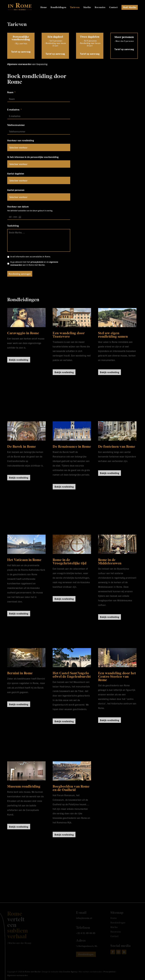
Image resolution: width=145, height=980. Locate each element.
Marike (87, 8)
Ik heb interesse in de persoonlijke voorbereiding (33, 157)
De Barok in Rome (22, 447)
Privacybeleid (109, 972)
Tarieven (75, 8)
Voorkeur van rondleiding (21, 140)
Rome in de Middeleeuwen (110, 562)
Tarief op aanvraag (21, 52)
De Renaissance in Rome (72, 447)
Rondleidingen (58, 8)
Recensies (100, 8)
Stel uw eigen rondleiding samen (113, 335)
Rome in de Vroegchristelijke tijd (70, 562)
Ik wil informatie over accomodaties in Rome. (31, 256)
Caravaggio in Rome (23, 333)
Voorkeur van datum (18, 206)
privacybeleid (37, 262)
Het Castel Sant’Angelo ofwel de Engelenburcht (72, 675)
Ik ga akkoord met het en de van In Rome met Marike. (34, 263)
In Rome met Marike (32, 972)
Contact (113, 8)
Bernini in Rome (20, 673)
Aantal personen (16, 190)
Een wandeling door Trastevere (69, 335)
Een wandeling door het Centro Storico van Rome (117, 677)
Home (44, 8)
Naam (11, 92)
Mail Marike (130, 7)
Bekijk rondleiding (19, 360)
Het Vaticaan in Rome (24, 560)
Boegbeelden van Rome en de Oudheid (71, 788)
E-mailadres (14, 109)
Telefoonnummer (16, 125)
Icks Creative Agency (68, 972)
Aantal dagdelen (16, 173)
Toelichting (13, 226)
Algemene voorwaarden (19, 64)
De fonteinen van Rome (117, 447)
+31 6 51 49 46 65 (86, 933)
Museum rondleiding (24, 786)
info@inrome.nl (84, 918)
